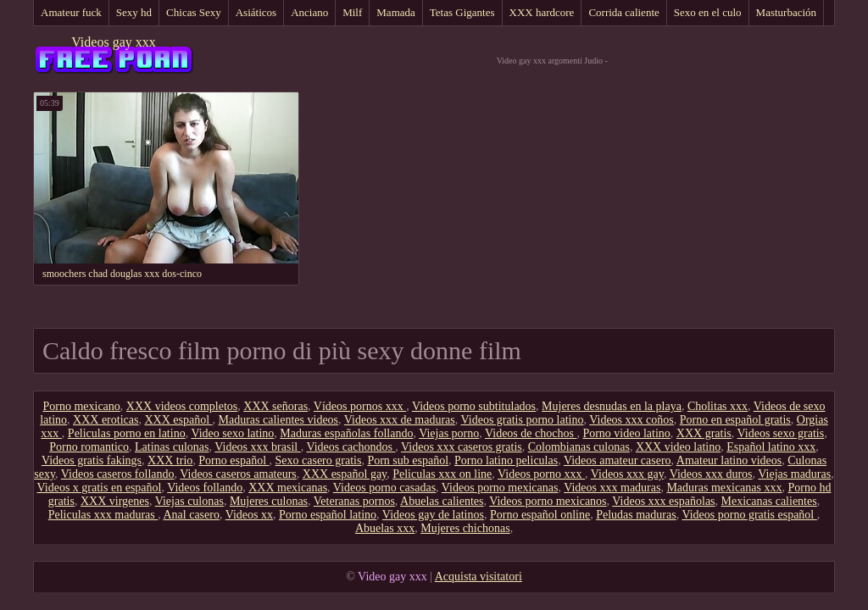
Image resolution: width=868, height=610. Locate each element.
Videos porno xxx (541, 474)
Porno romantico (89, 447)
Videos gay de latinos (433, 515)
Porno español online (540, 515)
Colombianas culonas (579, 447)
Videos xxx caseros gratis (462, 447)
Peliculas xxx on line (442, 474)
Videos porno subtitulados (474, 406)
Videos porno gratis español (749, 515)
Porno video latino (626, 433)
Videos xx (249, 515)
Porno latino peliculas (506, 460)
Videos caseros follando (118, 474)
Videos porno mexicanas (500, 488)
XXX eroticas (106, 420)
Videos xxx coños (631, 420)
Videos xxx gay (627, 474)
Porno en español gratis (735, 420)
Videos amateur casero (618, 460)
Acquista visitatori (479, 577)
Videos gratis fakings (92, 460)
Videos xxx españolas (663, 501)
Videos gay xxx (113, 42)
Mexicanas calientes (769, 501)
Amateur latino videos (729, 460)
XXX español (178, 420)
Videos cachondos (351, 447)
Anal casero (191, 515)
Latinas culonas (172, 447)
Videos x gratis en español (100, 488)
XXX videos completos (182, 406)
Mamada (395, 12)
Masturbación (786, 12)
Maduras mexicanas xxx (724, 488)
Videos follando (205, 488)
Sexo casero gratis (319, 460)
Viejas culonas (189, 501)
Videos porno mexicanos (548, 501)
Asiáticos (256, 12)
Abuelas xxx (385, 528)
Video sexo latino (232, 433)
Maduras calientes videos (279, 420)
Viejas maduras (794, 474)
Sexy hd (134, 12)
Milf (352, 12)
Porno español (234, 460)
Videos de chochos (531, 433)
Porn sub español (408, 460)
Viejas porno (449, 433)
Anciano (309, 12)
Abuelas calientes (442, 501)
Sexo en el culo (708, 12)
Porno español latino (328, 515)
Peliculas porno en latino (127, 433)
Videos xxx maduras (612, 488)
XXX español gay (345, 474)
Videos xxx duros (711, 474)
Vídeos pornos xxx (360, 406)
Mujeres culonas (269, 501)
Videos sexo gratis (781, 433)
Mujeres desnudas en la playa (612, 406)
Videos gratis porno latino (523, 420)
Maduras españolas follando (346, 433)
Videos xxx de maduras (400, 420)
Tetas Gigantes (462, 12)
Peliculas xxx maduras (103, 515)
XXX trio (170, 460)
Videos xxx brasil (257, 447)
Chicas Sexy (194, 12)
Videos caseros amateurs (238, 474)
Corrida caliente (623, 12)
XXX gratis (704, 433)
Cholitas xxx (718, 406)
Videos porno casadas (384, 488)
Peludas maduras (636, 515)
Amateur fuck (71, 12)
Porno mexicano (81, 406)
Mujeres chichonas (465, 528)
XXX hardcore (542, 12)
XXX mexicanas (288, 488)
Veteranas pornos (354, 501)
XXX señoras (275, 406)
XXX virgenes (115, 501)
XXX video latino (678, 447)
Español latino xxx (771, 447)
